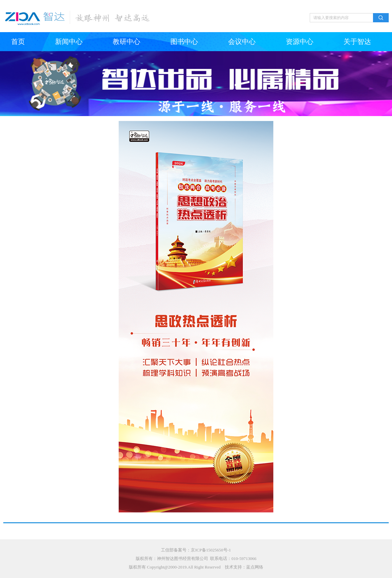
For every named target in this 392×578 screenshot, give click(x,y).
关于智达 (357, 42)
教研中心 (127, 42)
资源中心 (300, 42)
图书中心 (184, 42)
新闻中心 (69, 42)
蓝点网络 (255, 567)
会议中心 (242, 42)
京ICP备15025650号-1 (211, 550)
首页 (18, 42)
